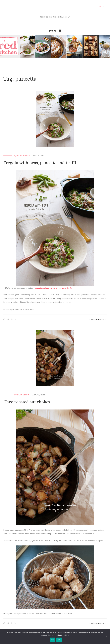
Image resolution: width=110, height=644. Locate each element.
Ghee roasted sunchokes (27, 402)
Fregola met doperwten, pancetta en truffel (54, 288)
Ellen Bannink (24, 155)
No (59, 640)
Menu (52, 30)
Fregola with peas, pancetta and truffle (41, 163)
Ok (52, 640)
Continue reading (98, 319)
